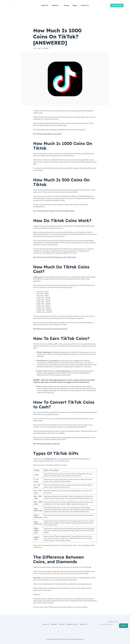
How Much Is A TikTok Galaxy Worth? (54, 329)
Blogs (75, 5)
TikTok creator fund (63, 371)
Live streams (53, 361)
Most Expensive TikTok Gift (50, 444)
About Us (45, 5)
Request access (72, 624)
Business (46, 48)
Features (56, 5)
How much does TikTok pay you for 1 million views (59, 257)
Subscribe (123, 624)
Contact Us (85, 5)
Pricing (66, 5)
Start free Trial (117, 5)
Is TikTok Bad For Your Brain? (51, 134)
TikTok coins (38, 277)
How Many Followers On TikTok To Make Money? (58, 211)
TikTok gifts (49, 459)
